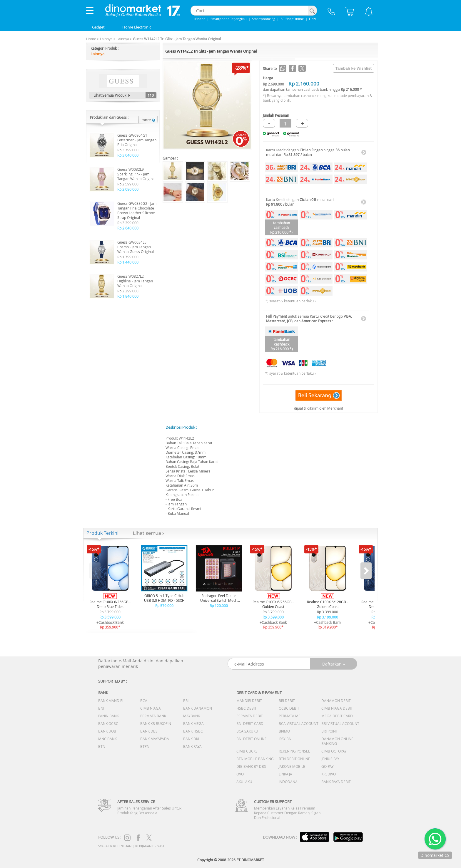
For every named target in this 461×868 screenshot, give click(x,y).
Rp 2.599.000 (128, 184)
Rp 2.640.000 (128, 228)
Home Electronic (137, 27)
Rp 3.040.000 (128, 155)
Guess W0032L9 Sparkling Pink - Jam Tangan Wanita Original (136, 174)
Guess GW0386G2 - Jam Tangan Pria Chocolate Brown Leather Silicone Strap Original (137, 210)
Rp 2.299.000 (128, 291)
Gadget (98, 27)
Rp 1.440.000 (128, 262)
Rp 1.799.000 (128, 257)
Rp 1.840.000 (128, 296)
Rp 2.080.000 (128, 189)
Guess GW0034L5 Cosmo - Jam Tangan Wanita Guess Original (136, 247)
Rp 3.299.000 (128, 223)
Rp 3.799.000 (128, 150)
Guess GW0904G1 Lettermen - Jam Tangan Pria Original (137, 140)
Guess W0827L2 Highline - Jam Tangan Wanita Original (135, 281)
